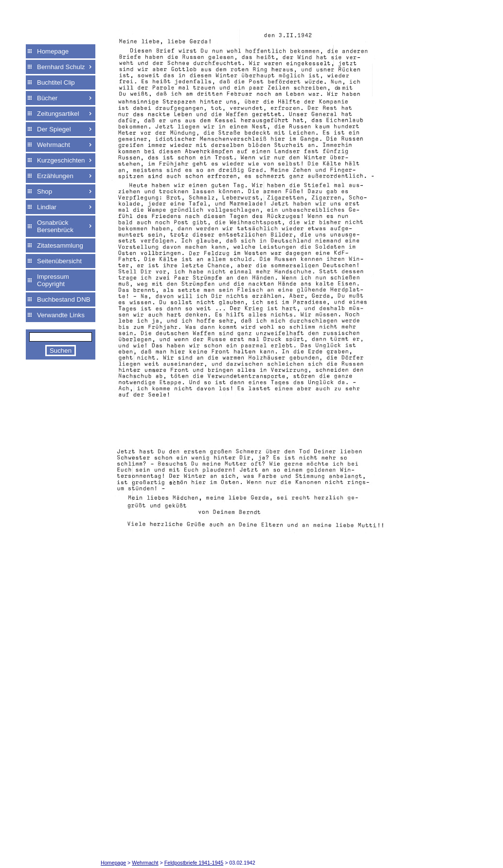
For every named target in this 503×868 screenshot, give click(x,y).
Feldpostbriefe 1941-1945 (194, 863)
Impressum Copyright (53, 280)
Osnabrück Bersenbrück (55, 226)
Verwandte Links (61, 315)
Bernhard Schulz (61, 67)
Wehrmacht (54, 145)
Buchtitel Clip (56, 82)
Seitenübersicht (59, 261)
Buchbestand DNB (64, 299)
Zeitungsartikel (58, 114)
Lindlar (47, 207)
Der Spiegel (54, 129)
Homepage (53, 51)
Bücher (47, 98)
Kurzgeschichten (61, 160)
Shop (45, 191)
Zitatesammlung (60, 245)
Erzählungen (55, 176)
